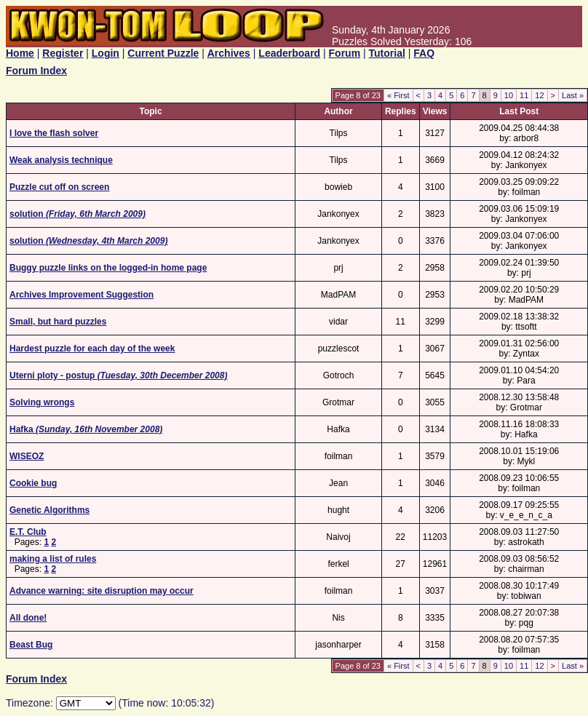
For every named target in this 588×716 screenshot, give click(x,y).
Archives (229, 53)
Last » (573, 95)
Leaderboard (289, 53)
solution (78, 214)
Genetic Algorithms (49, 510)
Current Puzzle (163, 53)
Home (20, 53)
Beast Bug (31, 645)
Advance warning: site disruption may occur (102, 591)
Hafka (86, 429)
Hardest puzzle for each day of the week (92, 349)
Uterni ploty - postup (118, 375)
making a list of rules (53, 559)
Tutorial (387, 53)
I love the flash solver (54, 133)
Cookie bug (33, 483)
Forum (345, 53)
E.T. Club (28, 532)
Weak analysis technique (61, 160)
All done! (28, 618)
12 (539, 95)
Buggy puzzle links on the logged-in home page (108, 268)
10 (509, 95)
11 (524, 95)
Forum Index (36, 71)
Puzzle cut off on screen (59, 187)
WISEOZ (27, 456)
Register (63, 53)
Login (106, 53)
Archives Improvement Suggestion (82, 295)
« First (398, 95)
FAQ (424, 53)
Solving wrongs (42, 402)
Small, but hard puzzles (58, 322)
